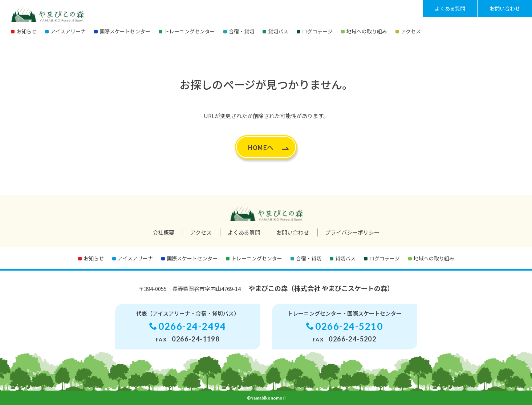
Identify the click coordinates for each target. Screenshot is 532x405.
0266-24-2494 (192, 326)
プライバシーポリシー (352, 232)
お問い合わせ (505, 8)
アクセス (201, 232)
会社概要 (163, 232)
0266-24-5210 (349, 326)
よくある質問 (450, 8)
